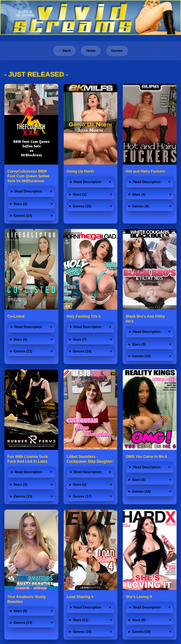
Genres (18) (141, 632)
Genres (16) (82, 632)
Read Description (28, 191)
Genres (117, 51)
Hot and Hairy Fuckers (145, 171)
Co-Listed (16, 316)
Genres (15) (82, 206)
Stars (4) (139, 194)
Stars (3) (20, 485)
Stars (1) (80, 194)
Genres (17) (82, 496)
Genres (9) (140, 206)
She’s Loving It (139, 597)
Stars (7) (80, 340)
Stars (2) (20, 204)
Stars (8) (139, 480)
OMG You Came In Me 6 (146, 457)
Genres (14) (23, 216)
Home (91, 51)
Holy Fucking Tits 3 (84, 316)
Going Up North (80, 171)
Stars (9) (139, 344)
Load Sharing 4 (80, 597)
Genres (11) (23, 351)
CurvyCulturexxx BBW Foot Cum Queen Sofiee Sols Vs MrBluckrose (28, 176)
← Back (64, 51)
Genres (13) (23, 496)
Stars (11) (81, 620)
